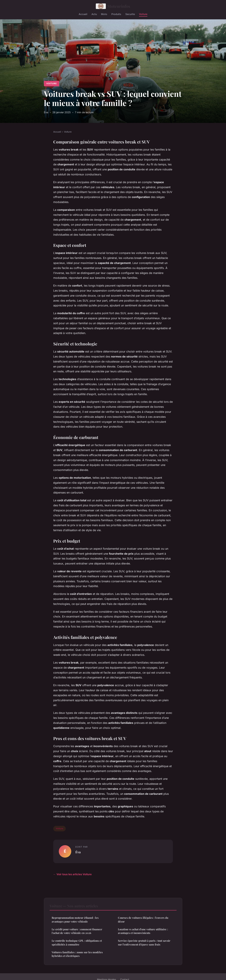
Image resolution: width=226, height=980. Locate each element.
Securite (130, 14)
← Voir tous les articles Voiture (72, 874)
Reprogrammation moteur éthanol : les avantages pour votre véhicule (75, 919)
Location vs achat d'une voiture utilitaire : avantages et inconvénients (143, 931)
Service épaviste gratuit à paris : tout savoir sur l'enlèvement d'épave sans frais (144, 942)
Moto (104, 14)
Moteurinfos (113, 6)
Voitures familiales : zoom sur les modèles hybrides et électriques (77, 954)
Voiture (143, 14)
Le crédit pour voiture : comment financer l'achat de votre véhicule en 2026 (77, 931)
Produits (116, 14)
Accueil (83, 14)
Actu (94, 14)
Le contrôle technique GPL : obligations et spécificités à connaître (77, 942)
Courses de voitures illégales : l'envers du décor (143, 919)
